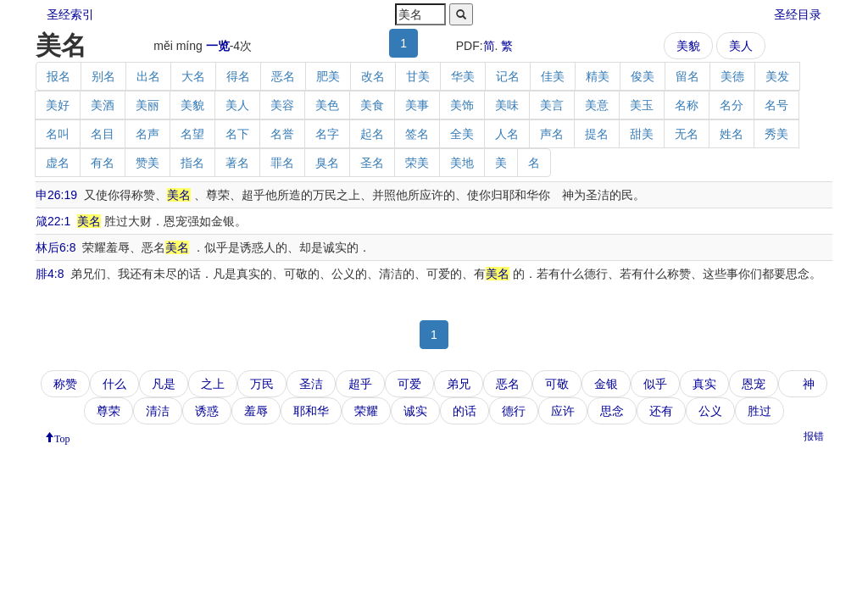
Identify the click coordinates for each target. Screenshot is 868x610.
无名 (687, 134)
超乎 (360, 384)
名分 (732, 105)
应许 (563, 411)
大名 (193, 76)
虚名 (58, 163)
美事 (417, 105)
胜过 (759, 411)
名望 (192, 134)
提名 (597, 134)
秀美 (776, 134)
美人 (741, 46)
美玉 (642, 105)
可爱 (409, 384)
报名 (58, 76)
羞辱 (256, 411)
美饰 (462, 105)
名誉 (282, 134)
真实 (704, 384)
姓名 (732, 134)
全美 (462, 134)
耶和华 (311, 411)
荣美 (417, 163)
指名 (192, 163)
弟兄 (459, 384)
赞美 (147, 163)
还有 (661, 411)
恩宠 (754, 384)
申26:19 (56, 195)
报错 (814, 436)
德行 (514, 411)
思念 (612, 411)
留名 (687, 76)
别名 (103, 76)
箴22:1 (53, 221)
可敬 (557, 384)
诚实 (415, 411)
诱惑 (207, 411)
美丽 (147, 105)
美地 (462, 163)
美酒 (103, 105)
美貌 (688, 46)
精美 (598, 76)
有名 (103, 163)
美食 (372, 105)
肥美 (328, 76)
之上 (213, 384)
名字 (327, 134)
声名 (552, 134)
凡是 (164, 384)
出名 (148, 76)
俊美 (643, 76)
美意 (597, 105)
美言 (552, 105)
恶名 (283, 76)
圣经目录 (798, 14)
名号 (776, 105)
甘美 (418, 76)
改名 (373, 76)
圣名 (372, 163)
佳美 (553, 76)
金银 (606, 384)
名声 (147, 134)
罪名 (282, 163)
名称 (687, 105)
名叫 (58, 134)
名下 (237, 134)
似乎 (655, 384)
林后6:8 (56, 247)
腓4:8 (50, 274)
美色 (327, 105)
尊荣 (108, 411)
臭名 (327, 163)
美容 (282, 105)
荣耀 (366, 411)
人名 (507, 134)
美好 (58, 105)
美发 (777, 76)
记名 (508, 76)
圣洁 (311, 384)
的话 (465, 411)
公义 (710, 411)
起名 (372, 134)
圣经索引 (70, 14)
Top (62, 437)
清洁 (158, 411)
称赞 (65, 384)
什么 (114, 384)
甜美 (642, 134)
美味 (507, 105)
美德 (732, 76)
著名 (237, 163)
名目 (103, 134)
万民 (262, 384)
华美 (463, 76)
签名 (417, 134)
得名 (238, 76)
